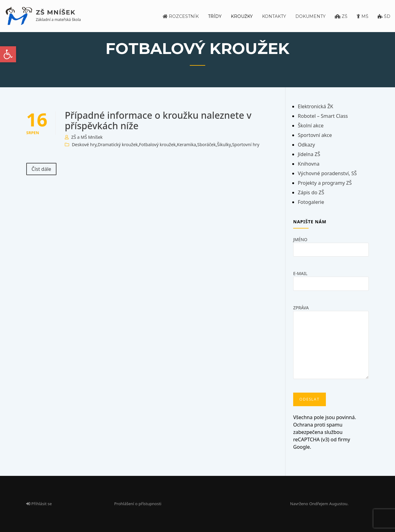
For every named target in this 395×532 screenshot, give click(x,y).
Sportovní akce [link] (315, 135)
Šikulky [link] (224, 144)
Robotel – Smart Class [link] (323, 116)
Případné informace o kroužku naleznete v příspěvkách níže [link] (158, 120)
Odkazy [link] (306, 145)
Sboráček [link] (206, 144)
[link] (8, 54)
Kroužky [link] (242, 16)
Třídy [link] (215, 16)
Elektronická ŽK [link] (316, 106)
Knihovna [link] (309, 164)
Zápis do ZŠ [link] (311, 192)
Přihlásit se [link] (39, 504)
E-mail (331, 278)
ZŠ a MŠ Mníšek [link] (87, 137)
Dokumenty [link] (310, 16)
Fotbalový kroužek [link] (158, 144)
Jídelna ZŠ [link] (309, 154)
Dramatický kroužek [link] (118, 144)
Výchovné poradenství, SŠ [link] (327, 173)
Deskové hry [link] (84, 144)
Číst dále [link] (41, 169)
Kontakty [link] (274, 16)
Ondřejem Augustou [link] (328, 504)
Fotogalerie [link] (311, 202)
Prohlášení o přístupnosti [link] (138, 504)
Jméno (331, 244)
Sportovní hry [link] (246, 144)
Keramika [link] (186, 144)
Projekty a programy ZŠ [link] (325, 183)
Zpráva (331, 344)
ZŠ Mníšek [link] (56, 12)
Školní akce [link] (311, 126)
